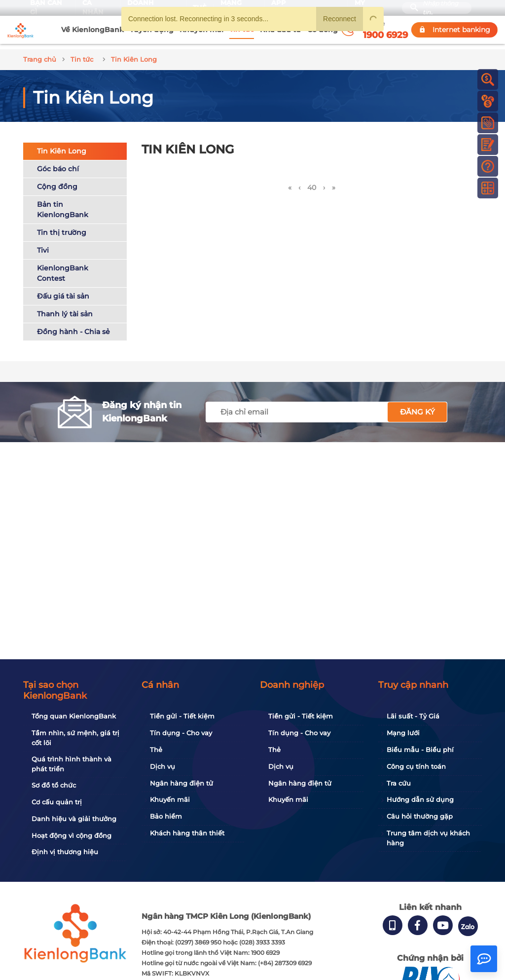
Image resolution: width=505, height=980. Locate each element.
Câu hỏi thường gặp (420, 816)
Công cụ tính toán (416, 766)
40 (312, 183)
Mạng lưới (403, 733)
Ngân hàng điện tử (181, 783)
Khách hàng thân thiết (187, 833)
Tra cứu (399, 783)
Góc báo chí (58, 163)
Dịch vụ (162, 766)
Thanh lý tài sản (65, 308)
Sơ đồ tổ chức (54, 785)
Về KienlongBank (92, 30)
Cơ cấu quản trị (57, 802)
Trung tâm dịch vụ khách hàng (428, 838)
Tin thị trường (62, 227)
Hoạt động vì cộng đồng (72, 835)
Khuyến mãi (170, 799)
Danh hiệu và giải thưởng (74, 819)
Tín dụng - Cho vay (181, 733)
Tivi (43, 245)
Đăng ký (417, 406)
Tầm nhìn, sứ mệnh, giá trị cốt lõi (75, 738)
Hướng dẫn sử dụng (420, 799)
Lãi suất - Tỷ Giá (413, 716)
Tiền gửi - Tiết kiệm (182, 716)
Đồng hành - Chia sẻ (73, 326)
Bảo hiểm (166, 816)
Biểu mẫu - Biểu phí (420, 750)
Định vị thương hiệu (65, 852)
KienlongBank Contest (63, 268)
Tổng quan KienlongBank (74, 716)
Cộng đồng (57, 181)
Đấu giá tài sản (63, 291)
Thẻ (156, 750)
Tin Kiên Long (62, 146)
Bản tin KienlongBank (63, 204)
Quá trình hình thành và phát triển (72, 764)
